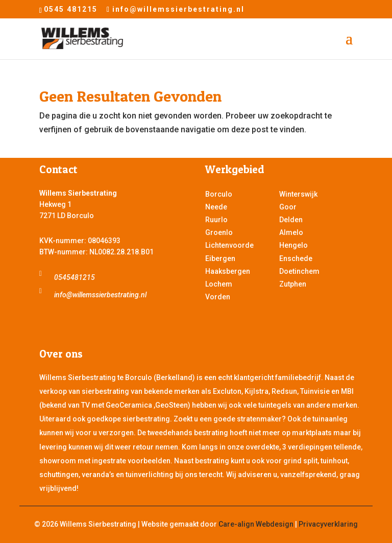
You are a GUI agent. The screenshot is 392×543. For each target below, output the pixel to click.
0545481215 (75, 277)
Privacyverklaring (328, 524)
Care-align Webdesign (256, 524)
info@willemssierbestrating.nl (100, 295)
